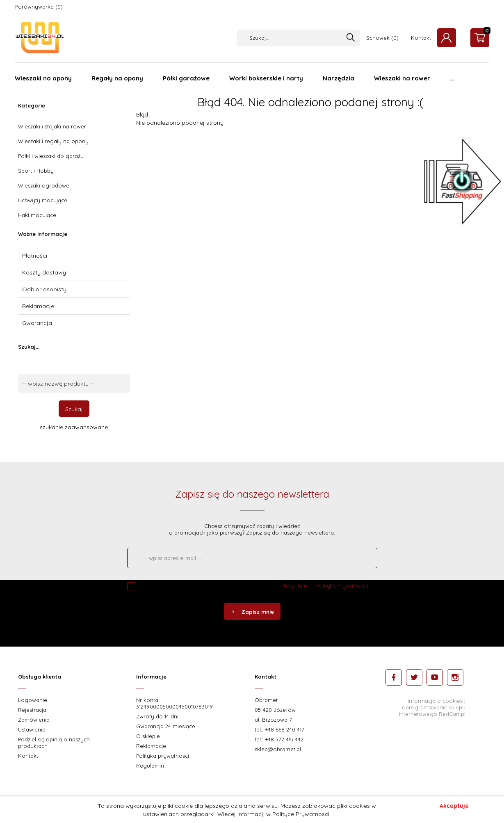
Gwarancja (37, 323)
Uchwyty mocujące (43, 200)
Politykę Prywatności (342, 585)
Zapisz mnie (252, 612)
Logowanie (33, 700)
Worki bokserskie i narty (266, 78)
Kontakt (421, 38)
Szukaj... (29, 347)
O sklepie (148, 736)
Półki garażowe (186, 78)
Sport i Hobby (36, 171)
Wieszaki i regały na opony (53, 141)
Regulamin (298, 585)
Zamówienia (34, 720)
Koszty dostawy (44, 272)
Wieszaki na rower (402, 78)
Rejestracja (32, 710)
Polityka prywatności (163, 756)
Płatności (35, 256)
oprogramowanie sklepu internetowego (432, 711)
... (452, 78)
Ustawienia (32, 729)
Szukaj (74, 409)
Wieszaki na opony (43, 78)
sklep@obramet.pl (278, 749)
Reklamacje (38, 306)
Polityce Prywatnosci (301, 814)
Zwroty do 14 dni (157, 716)
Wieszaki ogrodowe (44, 185)
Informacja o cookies (435, 701)
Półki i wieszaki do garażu (51, 156)
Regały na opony (117, 78)
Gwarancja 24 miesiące (166, 726)
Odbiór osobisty (44, 289)
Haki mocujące (37, 215)
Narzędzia (339, 78)
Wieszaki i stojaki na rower (52, 126)
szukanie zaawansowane (74, 427)
